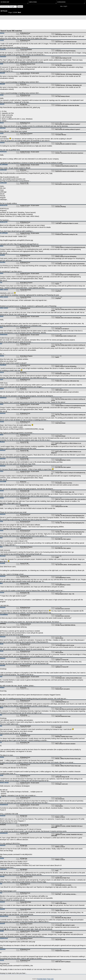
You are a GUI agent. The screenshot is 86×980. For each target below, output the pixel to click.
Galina (2, 246)
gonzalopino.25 (4, 805)
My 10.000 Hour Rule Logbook (63, 467)
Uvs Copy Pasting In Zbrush (62, 96)
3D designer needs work (61, 784)
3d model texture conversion (63, 609)
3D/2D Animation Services (62, 390)
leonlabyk (2, 255)
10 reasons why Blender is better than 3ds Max (67, 105)
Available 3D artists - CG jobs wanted (30, 73)
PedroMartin (3, 365)
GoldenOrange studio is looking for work (66, 336)
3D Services (23, 84)
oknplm (2, 491)
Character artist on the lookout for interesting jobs (68, 318)
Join (61, 6)
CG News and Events (26, 624)
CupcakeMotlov (4, 615)
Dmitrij (2, 316)
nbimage (2, 876)
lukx (1, 726)
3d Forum (4, 11)
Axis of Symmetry (60, 799)
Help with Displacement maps (63, 716)
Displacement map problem (62, 951)
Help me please (59, 638)
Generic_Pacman (4, 783)
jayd (1, 344)
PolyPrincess (3, 152)
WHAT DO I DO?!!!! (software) (63, 962)
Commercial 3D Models (26, 50)
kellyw (2, 435)
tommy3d (2, 902)
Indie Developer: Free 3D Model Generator (66, 42)
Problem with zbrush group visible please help (67, 381)
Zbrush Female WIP (60, 940)
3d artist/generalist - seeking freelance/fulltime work (68, 678)
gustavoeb (3, 816)
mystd (2, 775)
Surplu (2, 644)
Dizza (1, 327)
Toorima (2, 592)
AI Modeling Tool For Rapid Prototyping (65, 51)
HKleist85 (2, 73)
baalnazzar (3, 413)
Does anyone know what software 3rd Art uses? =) (68, 184)
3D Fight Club (24, 104)
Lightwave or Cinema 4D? (62, 660)
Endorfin (2, 104)
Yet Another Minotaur (61, 135)
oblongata (3, 665)
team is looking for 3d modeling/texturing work (67, 275)
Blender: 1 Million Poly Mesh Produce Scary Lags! (68, 759)
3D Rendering (24, 715)
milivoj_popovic (4, 290)
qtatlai (2, 64)
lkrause (2, 123)
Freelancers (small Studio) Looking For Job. (66, 166)
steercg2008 (3, 481)
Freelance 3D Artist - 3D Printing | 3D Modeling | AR (68, 74)
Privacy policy (50, 979)
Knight (57, 557)
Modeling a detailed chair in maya (64, 737)
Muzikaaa (2, 442)
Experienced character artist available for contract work (69, 171)
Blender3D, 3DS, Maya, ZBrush (63, 918)
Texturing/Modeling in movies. (63, 460)
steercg (2, 372)
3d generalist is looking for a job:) (64, 932)
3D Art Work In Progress (26, 134)
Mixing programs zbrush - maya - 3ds (65, 492)
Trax (1, 282)
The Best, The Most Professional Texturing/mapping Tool (70, 516)
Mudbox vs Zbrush (60, 817)
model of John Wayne (61, 903)
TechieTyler (3, 49)
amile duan (3, 128)
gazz (1, 676)
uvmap (2, 95)
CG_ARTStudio (4, 165)
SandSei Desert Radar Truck (63, 878)
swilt (1, 735)
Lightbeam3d (3, 869)
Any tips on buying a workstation (64, 65)
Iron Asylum (58, 727)
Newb (57, 871)
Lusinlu (2, 40)
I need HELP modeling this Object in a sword (67, 223)
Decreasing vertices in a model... (64, 885)
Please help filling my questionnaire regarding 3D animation (71, 709)
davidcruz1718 (4, 205)
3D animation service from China (64, 483)
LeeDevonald (3, 170)
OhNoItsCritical (4, 938)
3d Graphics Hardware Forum (28, 64)
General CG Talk (24, 183)
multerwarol (3, 57)
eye (1, 742)
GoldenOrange (4, 334)
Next (19, 12)
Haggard (2, 687)
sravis (2, 379)
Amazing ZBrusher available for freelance (66, 144)
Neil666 (2, 931)
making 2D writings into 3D (62, 777)
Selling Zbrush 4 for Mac (62, 506)
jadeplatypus (3, 398)
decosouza (3, 556)
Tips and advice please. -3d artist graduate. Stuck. (68, 565)
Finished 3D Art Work (26, 290)
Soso (1, 538)
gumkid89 (2, 563)
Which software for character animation (65, 744)
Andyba (2, 356)
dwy (1, 715)
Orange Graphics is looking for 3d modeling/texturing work (70, 247)
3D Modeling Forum (25, 33)
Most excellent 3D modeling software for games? (68, 124)
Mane (1, 583)
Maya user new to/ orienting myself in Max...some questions (71, 499)
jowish (2, 530)
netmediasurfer (4, 833)
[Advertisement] (43, 24)
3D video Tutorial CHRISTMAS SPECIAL (65, 625)
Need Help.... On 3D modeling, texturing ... (66, 894)
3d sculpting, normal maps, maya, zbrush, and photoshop (70, 264)
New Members (24, 870)
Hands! (57, 284)
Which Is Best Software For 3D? (63, 58)
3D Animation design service (63, 374)
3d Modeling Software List (62, 702)
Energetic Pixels (4, 916)
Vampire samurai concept (62, 911)
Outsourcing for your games (63, 689)
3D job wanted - (59, 806)
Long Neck (58, 291)
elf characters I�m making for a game (65, 925)
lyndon (2, 133)
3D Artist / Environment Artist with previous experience (69, 153)
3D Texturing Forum (25, 514)
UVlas (1, 521)
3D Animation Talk (25, 57)
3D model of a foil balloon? (62, 329)
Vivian (2, 708)
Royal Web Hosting (42, 979)
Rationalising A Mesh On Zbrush (64, 34)
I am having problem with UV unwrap (65, 645)
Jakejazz (2, 33)
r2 (0, 797)
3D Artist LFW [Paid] (60, 207)
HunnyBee (3, 262)
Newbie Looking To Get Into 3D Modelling (66, 256)
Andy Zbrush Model (60, 423)
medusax (2, 142)
